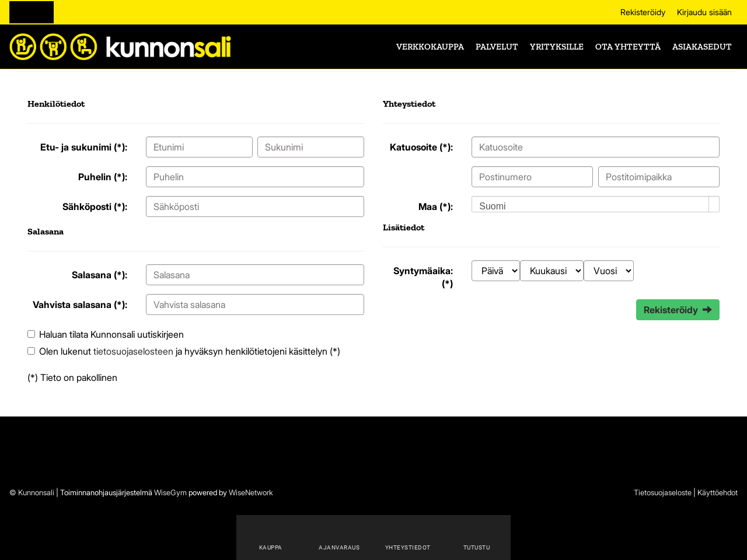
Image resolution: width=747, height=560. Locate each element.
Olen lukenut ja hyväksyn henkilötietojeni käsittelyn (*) (190, 351)
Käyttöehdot (718, 492)
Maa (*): (436, 206)
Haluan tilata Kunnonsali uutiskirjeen (111, 334)
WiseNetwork (251, 492)
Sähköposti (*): (95, 206)
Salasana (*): (100, 275)
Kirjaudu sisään (704, 12)
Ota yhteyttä (628, 47)
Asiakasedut (702, 47)
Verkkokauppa (430, 47)
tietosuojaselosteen (133, 351)
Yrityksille (557, 47)
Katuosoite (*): (421, 147)
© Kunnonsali (32, 492)
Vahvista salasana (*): (80, 304)
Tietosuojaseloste (663, 492)
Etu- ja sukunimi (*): (84, 147)
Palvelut (497, 47)
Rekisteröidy (643, 12)
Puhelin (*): (103, 177)
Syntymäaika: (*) (423, 277)
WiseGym (170, 492)
